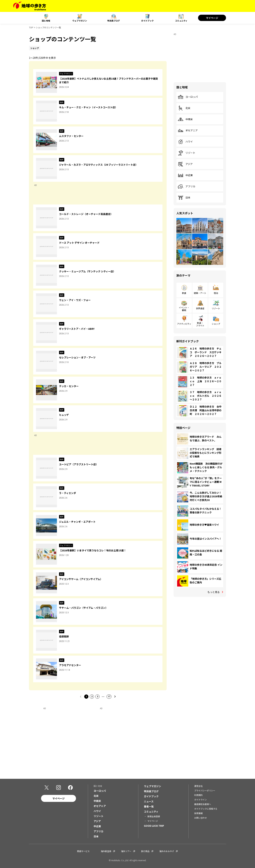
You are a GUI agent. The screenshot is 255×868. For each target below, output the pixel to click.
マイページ (212, 18)
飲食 (184, 293)
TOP (31, 27)
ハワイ (185, 142)
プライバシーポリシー (205, 790)
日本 (184, 198)
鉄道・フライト (200, 324)
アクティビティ (184, 324)
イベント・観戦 (184, 309)
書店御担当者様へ (203, 804)
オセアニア (188, 130)
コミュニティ (181, 21)
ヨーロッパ (188, 97)
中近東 (185, 175)
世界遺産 (200, 308)
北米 (184, 108)
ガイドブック (147, 21)
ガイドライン (201, 800)
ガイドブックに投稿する (206, 809)
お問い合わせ (201, 818)
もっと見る (214, 592)
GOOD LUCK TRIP (154, 826)
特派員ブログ (114, 21)
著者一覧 (149, 806)
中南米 (185, 119)
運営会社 (198, 786)
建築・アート (200, 293)
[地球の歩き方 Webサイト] (30, 6)
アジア (185, 164)
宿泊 (216, 293)
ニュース (149, 801)
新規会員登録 (154, 816)
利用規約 (198, 795)
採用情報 (198, 813)
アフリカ (187, 186)
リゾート (187, 153)
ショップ (216, 324)
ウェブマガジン (80, 21)
